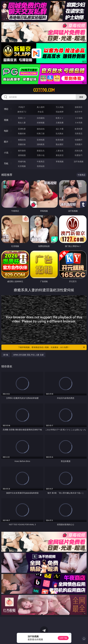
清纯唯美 (41, 144)
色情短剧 (41, 166)
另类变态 (79, 133)
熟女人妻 (22, 123)
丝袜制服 (41, 123)
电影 (6, 131)
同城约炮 (22, 161)
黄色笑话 (60, 155)
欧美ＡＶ (60, 118)
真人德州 (41, 107)
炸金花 (41, 112)
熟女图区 (60, 144)
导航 (6, 163)
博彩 (6, 109)
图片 (6, 142)
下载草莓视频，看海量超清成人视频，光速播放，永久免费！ (52, 347)
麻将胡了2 (22, 112)
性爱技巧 (79, 155)
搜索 (81, 97)
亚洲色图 (41, 140)
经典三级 (41, 133)
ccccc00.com (44, 90)
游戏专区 (79, 107)
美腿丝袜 (22, 144)
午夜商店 (41, 161)
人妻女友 (60, 151)
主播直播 (60, 123)
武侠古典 (79, 151)
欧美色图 (60, 140)
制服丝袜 (22, 133)
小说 (6, 153)
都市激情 (22, 151)
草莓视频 (60, 161)
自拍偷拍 (41, 118)
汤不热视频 (79, 161)
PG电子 (22, 107)
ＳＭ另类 (79, 123)
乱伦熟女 (60, 133)
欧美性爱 (79, 129)
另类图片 (79, 144)
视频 (6, 120)
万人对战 (60, 107)
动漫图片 (79, 140)
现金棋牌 (60, 112)
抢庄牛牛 (79, 112)
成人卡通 (60, 129)
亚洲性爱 (22, 129)
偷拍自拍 (41, 129)
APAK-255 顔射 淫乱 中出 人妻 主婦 (28, 355)
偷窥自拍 (22, 140)
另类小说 (41, 155)
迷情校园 (22, 155)
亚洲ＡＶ (22, 118)
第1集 (6, 355)
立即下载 (63, 638)
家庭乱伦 (41, 151)
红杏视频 (22, 166)
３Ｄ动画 (79, 118)
